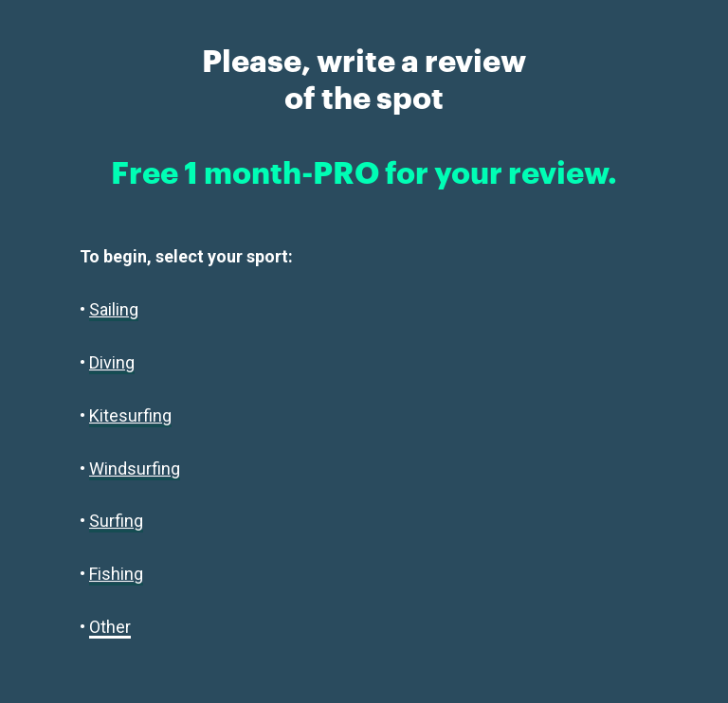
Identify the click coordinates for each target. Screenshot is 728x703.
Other (110, 627)
